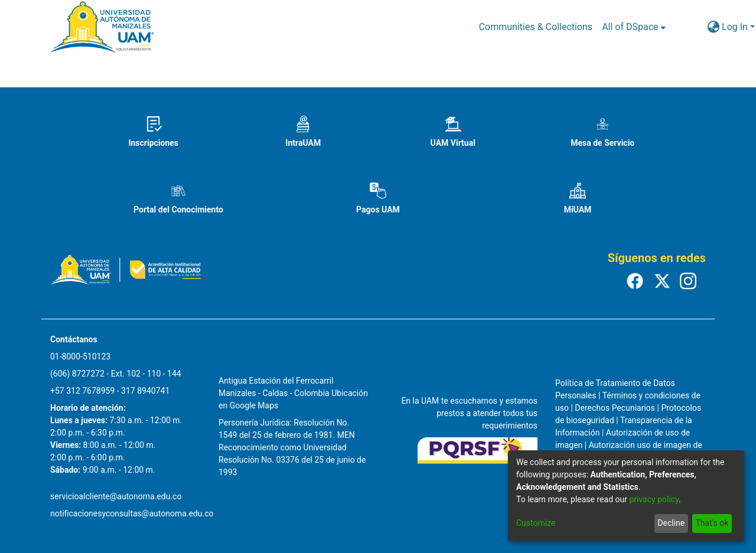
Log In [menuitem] (735, 27)
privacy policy (654, 499)
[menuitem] (633, 27)
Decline (671, 523)
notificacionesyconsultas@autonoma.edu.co (132, 513)
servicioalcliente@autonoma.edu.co (116, 496)
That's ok (712, 523)
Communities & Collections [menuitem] (536, 27)
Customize (536, 523)
